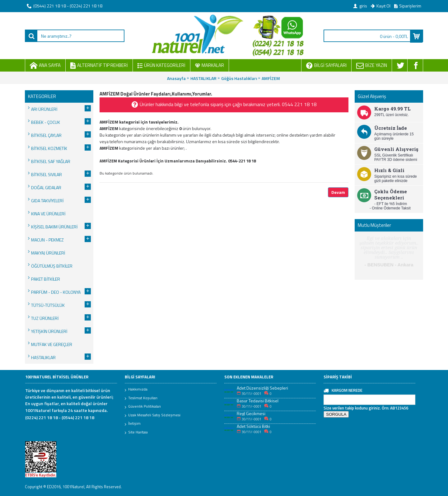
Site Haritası (136, 433)
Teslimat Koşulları (141, 398)
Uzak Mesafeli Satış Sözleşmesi (153, 415)
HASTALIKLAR (203, 78)
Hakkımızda (136, 390)
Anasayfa (176, 78)
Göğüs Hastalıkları (239, 78)
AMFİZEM (271, 78)
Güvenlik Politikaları (143, 407)
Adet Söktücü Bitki (253, 426)
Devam (338, 192)
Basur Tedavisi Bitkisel (258, 401)
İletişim (133, 424)
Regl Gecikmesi (251, 413)
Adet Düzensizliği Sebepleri (262, 388)
